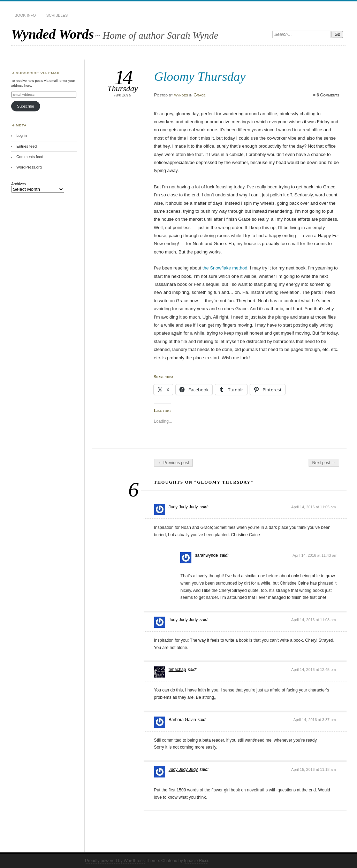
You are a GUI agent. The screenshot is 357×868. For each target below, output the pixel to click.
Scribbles (57, 15)
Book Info (25, 15)
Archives (18, 184)
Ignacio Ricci (196, 861)
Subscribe (26, 106)
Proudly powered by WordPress (115, 861)
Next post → (324, 463)
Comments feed (30, 157)
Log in (22, 135)
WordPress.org (29, 167)
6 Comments (328, 95)
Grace (199, 95)
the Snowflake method (225, 268)
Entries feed (26, 146)
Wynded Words (52, 34)
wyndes (181, 95)
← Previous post (173, 463)
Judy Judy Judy (183, 769)
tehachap (177, 670)
